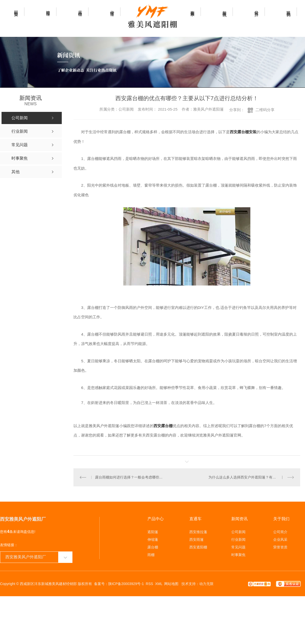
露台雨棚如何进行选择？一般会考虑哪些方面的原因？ (130, 477)
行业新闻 (238, 539)
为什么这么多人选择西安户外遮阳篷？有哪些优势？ (249, 477)
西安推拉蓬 (198, 532)
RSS (150, 583)
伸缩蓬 (153, 539)
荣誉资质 (280, 547)
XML (159, 583)
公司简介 (280, 532)
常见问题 (238, 547)
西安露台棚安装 (243, 132)
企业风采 (280, 539)
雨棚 (151, 555)
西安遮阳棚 (198, 547)
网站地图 (171, 583)
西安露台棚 (163, 426)
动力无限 (206, 583)
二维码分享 (265, 110)
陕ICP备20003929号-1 (126, 583)
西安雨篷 (196, 539)
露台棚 (153, 547)
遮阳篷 (153, 532)
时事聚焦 (238, 555)
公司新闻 (238, 532)
